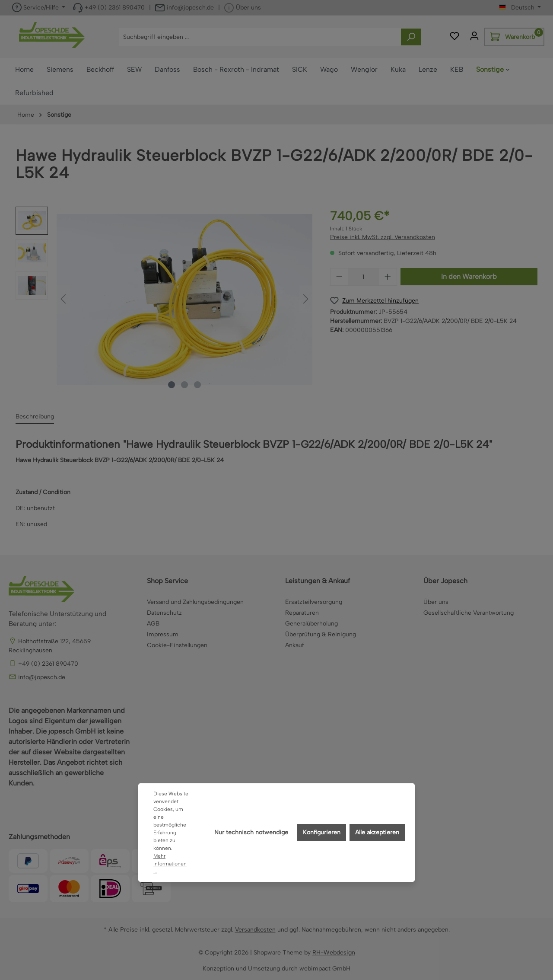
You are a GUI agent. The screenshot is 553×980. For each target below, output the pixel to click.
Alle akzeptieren (377, 832)
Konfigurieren (322, 832)
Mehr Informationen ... (170, 864)
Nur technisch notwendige (251, 832)
